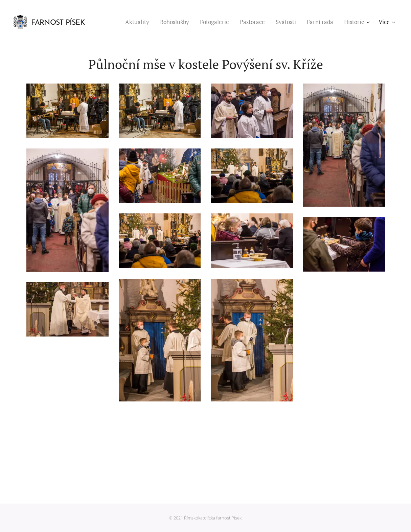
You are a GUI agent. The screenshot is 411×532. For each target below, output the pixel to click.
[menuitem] (139, 22)
